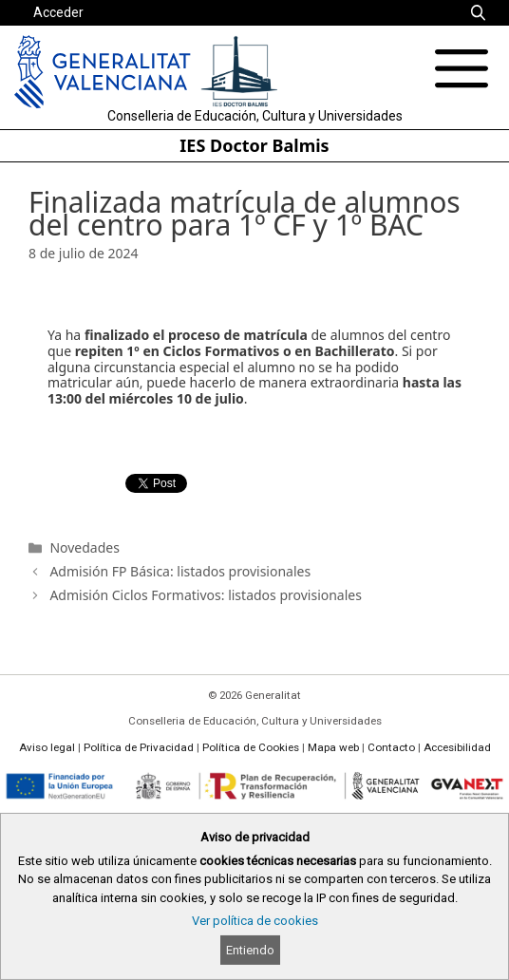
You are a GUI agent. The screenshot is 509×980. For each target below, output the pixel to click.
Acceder (58, 12)
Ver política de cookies (255, 921)
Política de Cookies (251, 747)
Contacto (391, 747)
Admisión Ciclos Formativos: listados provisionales (206, 595)
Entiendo (250, 950)
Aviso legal (47, 747)
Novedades (85, 547)
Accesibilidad (457, 747)
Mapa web (333, 747)
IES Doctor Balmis (254, 145)
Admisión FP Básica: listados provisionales (180, 571)
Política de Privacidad (139, 747)
